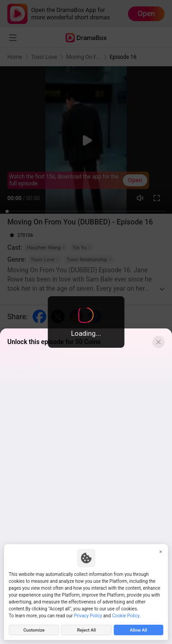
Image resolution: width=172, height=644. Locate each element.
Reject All (86, 630)
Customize (34, 630)
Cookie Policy (125, 616)
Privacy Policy (88, 616)
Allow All (138, 630)
